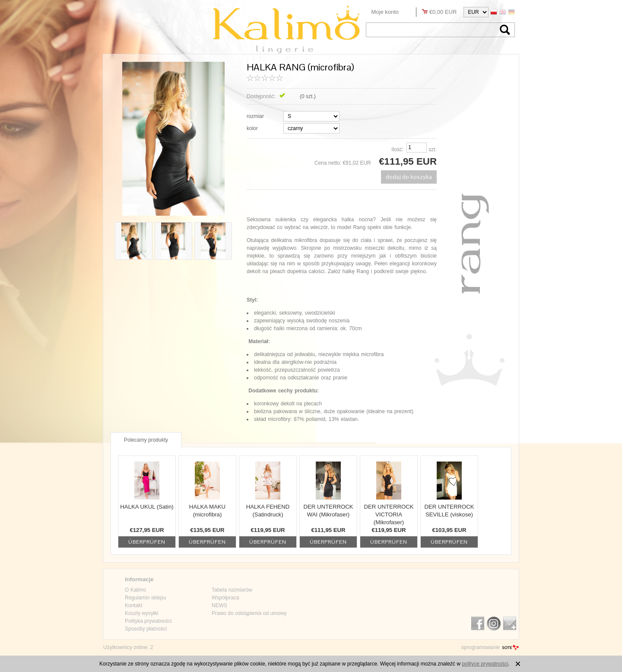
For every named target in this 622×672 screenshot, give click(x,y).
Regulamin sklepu (145, 598)
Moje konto (385, 12)
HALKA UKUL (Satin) (147, 507)
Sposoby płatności (146, 629)
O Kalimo (135, 590)
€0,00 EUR (443, 12)
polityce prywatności (485, 664)
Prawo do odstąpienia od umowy (249, 613)
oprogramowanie (481, 647)
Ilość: (397, 150)
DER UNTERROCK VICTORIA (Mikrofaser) (389, 514)
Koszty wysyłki (141, 613)
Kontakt (134, 605)
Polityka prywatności (148, 621)
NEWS (219, 605)
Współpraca (225, 598)
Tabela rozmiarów (232, 590)
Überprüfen (147, 542)
